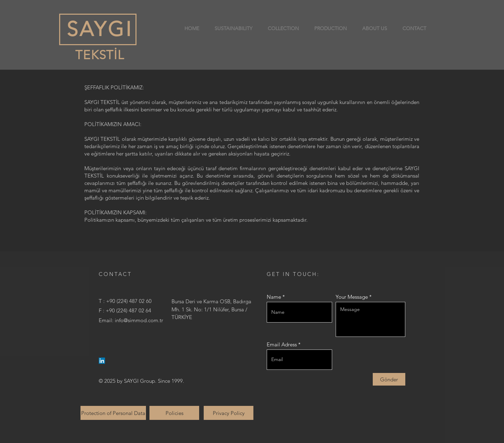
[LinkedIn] (102, 361)
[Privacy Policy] (229, 413)
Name (274, 297)
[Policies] (174, 413)
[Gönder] (389, 379)
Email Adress (282, 344)
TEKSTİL (98, 55)
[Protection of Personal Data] (113, 413)
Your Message (352, 297)
